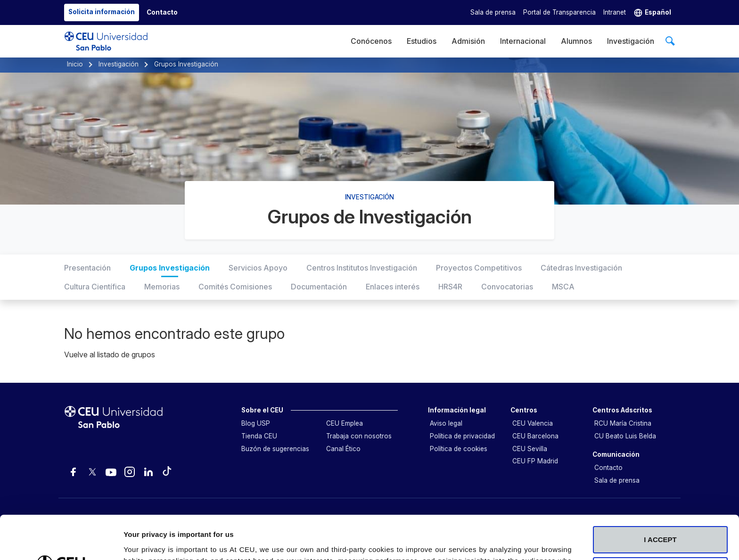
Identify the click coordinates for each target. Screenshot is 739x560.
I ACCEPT (660, 460)
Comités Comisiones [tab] (235, 287)
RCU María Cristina (623, 423)
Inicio (75, 64)
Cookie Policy (346, 515)
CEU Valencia (533, 423)
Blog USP (256, 423)
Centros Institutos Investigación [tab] (362, 268)
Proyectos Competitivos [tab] (479, 268)
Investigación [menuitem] (631, 41)
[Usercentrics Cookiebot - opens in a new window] (61, 542)
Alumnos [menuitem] (576, 41)
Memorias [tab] (162, 287)
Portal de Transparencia (559, 12)
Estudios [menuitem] (422, 41)
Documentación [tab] (319, 287)
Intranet (615, 12)
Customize (661, 491)
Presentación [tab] (87, 268)
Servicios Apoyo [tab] (258, 268)
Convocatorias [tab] (507, 287)
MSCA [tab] (563, 287)
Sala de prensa (493, 12)
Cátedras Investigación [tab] (581, 268)
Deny (661, 522)
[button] (652, 12)
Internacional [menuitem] (523, 41)
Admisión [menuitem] (468, 41)
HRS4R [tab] (450, 287)
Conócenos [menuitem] (371, 41)
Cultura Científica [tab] (95, 287)
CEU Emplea (345, 423)
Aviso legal (446, 423)
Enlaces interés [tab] (393, 287)
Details (135, 541)
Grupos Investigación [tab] (170, 268)
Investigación (119, 64)
